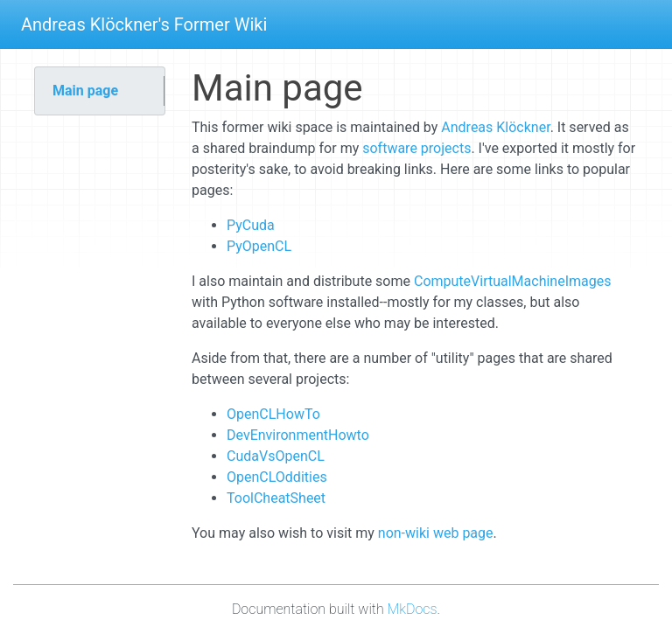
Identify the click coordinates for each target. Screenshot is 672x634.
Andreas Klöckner (495, 127)
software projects (416, 148)
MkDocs (413, 609)
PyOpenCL (259, 246)
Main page (85, 91)
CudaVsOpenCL (276, 456)
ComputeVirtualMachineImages (513, 281)
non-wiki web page (436, 533)
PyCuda (251, 225)
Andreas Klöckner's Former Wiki (144, 24)
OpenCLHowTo (273, 414)
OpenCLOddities (277, 477)
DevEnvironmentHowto (298, 435)
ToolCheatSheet (276, 498)
